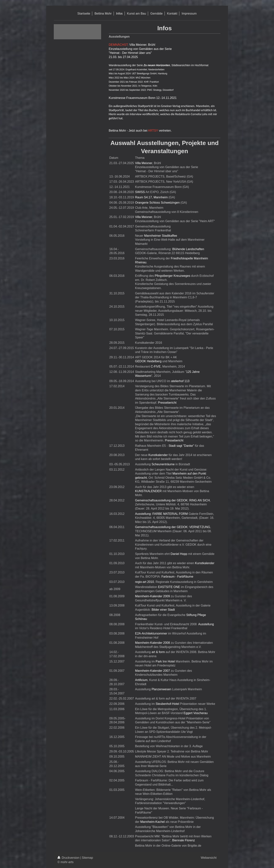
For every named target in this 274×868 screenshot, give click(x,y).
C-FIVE (156, 367)
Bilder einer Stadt (163, 610)
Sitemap (87, 858)
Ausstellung (206, 624)
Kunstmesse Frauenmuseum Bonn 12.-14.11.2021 (143, 98)
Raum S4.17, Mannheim (151, 197)
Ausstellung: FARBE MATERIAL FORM (161, 514)
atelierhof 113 (180, 381)
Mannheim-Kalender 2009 (152, 596)
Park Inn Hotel (165, 661)
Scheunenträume (163, 464)
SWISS (140, 192)
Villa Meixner (138, 45)
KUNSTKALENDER (148, 491)
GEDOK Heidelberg (148, 361)
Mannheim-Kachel (153, 822)
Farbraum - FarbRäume (177, 577)
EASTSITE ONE (169, 587)
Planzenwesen (161, 689)
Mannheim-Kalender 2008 (152, 643)
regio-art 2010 (144, 582)
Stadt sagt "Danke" (181, 446)
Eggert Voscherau (196, 713)
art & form (158, 652)
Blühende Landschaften (188, 249)
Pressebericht (167, 403)
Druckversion (69, 858)
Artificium (141, 680)
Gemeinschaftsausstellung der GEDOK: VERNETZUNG (173, 527)
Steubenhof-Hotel (167, 704)
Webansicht (209, 858)
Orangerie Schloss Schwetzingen (157, 203)
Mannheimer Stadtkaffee (161, 236)
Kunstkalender (158, 455)
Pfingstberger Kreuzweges (173, 276)
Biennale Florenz (183, 840)
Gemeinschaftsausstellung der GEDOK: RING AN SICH (172, 500)
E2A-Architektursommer (151, 633)
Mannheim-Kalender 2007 (152, 671)
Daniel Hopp (179, 554)
